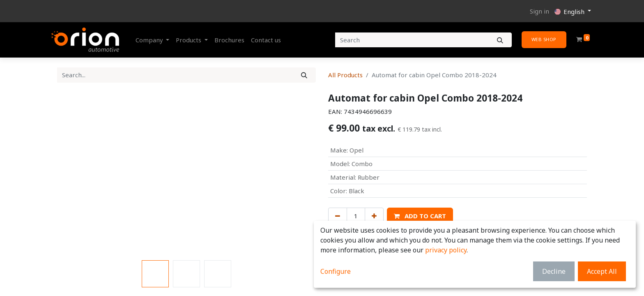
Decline (554, 271)
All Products (345, 75)
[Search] (500, 40)
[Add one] (374, 216)
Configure (336, 271)
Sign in (539, 11)
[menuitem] (229, 40)
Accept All (602, 271)
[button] (420, 216)
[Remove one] (338, 216)
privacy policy (446, 250)
